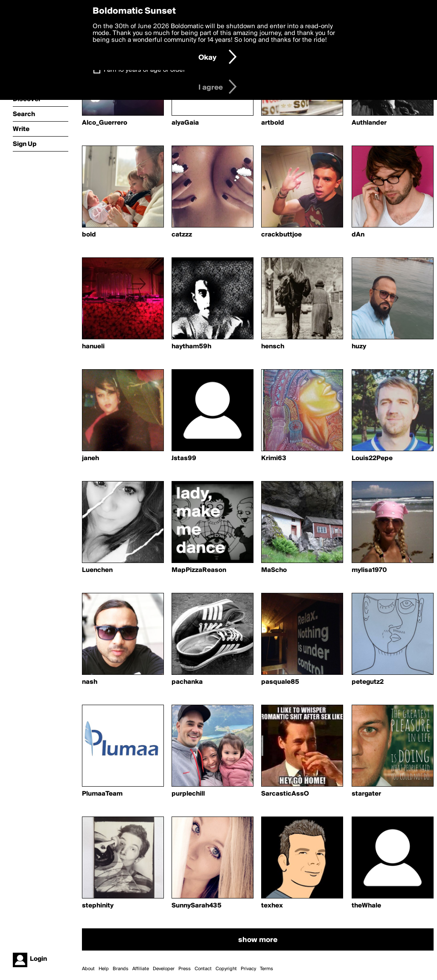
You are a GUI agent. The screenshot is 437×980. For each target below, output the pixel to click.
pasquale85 (280, 682)
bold (89, 235)
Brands (121, 969)
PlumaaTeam (102, 794)
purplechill (188, 794)
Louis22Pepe (372, 458)
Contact (203, 969)
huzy (359, 347)
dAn (358, 235)
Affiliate (141, 969)
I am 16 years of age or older (144, 70)
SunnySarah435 (197, 906)
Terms (267, 969)
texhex (272, 906)
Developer (164, 969)
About (88, 969)
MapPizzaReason (199, 570)
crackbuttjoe (281, 235)
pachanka (187, 682)
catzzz (182, 235)
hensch (273, 347)
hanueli (93, 347)
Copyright (226, 969)
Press (185, 969)
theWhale (366, 906)
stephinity (98, 906)
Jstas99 (184, 458)
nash (90, 682)
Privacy (248, 969)
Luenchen (97, 570)
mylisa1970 (369, 570)
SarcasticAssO (285, 794)
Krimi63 (274, 458)
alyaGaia (185, 123)
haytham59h (191, 347)
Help (104, 969)
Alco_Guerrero (105, 123)
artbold (273, 123)
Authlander (369, 123)
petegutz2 (368, 682)
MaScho (274, 570)
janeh (90, 458)
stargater (366, 794)
